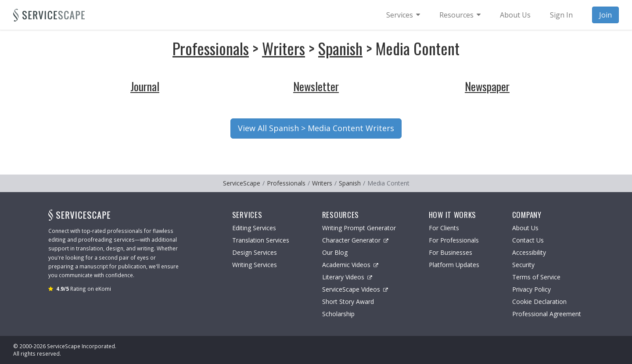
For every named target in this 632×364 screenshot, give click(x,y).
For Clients (444, 228)
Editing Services (254, 228)
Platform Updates (454, 265)
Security (523, 265)
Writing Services (255, 265)
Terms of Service (536, 277)
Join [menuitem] (605, 15)
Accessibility (529, 252)
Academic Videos (350, 265)
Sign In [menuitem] (561, 15)
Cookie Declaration (539, 302)
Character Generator (355, 240)
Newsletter (316, 86)
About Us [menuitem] (515, 15)
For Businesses (451, 252)
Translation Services (261, 240)
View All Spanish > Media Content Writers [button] (316, 128)
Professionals (211, 48)
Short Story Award (348, 302)
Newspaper (487, 86)
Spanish (340, 48)
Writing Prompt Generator (359, 228)
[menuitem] (403, 15)
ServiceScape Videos (355, 289)
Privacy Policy (531, 289)
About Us (525, 228)
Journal (145, 86)
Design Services (255, 252)
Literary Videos (347, 277)
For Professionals (454, 240)
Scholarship (338, 314)
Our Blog (335, 252)
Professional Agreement (547, 314)
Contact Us (528, 240)
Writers (284, 48)
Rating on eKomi (84, 289)
